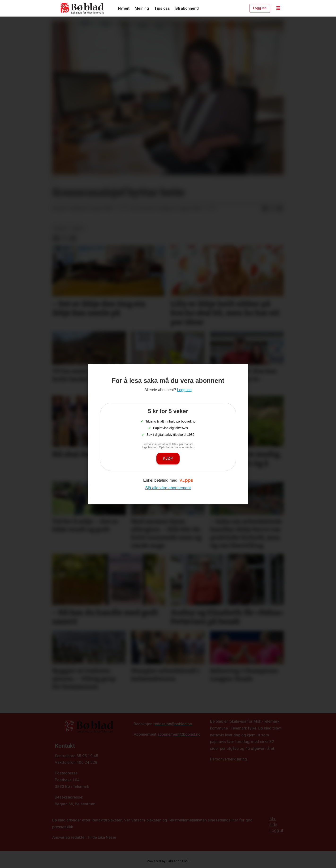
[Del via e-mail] (280, 208)
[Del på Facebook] (265, 208)
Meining (142, 8)
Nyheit (124, 8)
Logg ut (276, 830)
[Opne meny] (278, 8)
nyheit (61, 228)
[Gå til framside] (82, 8)
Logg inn (260, 8)
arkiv (78, 228)
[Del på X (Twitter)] (272, 208)
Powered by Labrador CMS (168, 861)
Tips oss (162, 8)
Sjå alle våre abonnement (168, 488)
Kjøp (168, 458)
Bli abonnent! (187, 8)
